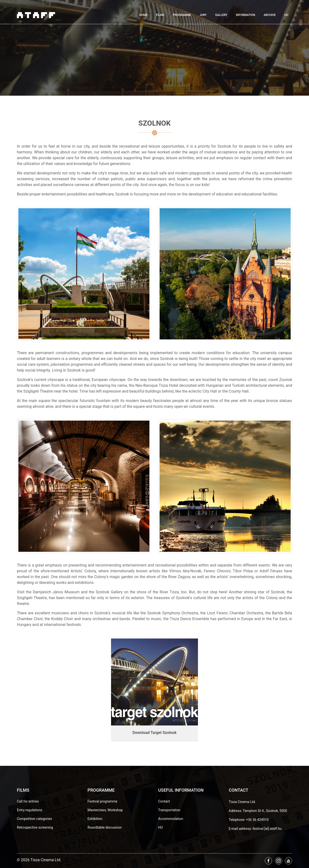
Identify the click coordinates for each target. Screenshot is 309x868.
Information (246, 15)
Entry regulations (30, 810)
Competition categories (34, 819)
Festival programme (103, 801)
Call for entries (28, 801)
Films (160, 15)
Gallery (221, 15)
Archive (270, 15)
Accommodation (171, 819)
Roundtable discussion (105, 827)
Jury (203, 15)
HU (286, 15)
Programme (182, 15)
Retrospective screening (35, 827)
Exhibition (95, 819)
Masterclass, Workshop (105, 810)
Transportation (169, 810)
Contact (164, 801)
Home (143, 15)
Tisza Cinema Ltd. (242, 802)
